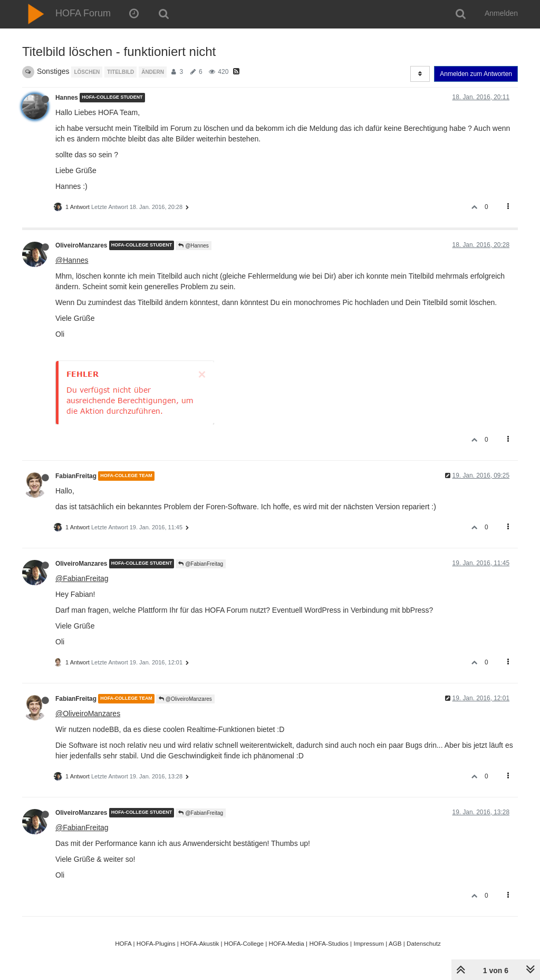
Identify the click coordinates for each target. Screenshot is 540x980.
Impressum (369, 943)
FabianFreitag (76, 476)
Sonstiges (53, 71)
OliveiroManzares (81, 245)
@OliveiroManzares (185, 699)
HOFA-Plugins (156, 943)
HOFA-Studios (329, 943)
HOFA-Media (286, 943)
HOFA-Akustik (200, 943)
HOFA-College (244, 943)
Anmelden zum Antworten (476, 74)
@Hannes (193, 246)
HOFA (123, 943)
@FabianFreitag (201, 564)
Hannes (67, 98)
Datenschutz (424, 943)
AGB (395, 943)
